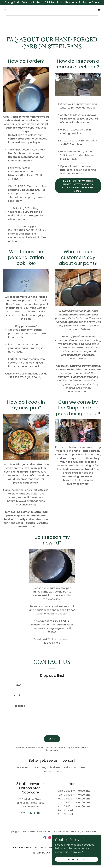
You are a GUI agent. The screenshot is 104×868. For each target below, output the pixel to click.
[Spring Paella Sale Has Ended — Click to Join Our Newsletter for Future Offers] (52, 2)
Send (52, 739)
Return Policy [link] (42, 853)
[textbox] (52, 684)
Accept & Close (77, 859)
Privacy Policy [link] (70, 747)
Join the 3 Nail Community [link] (30, 847)
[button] (10, 10)
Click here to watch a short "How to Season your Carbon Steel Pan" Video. (78, 186)
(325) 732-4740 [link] (30, 813)
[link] (99, 10)
